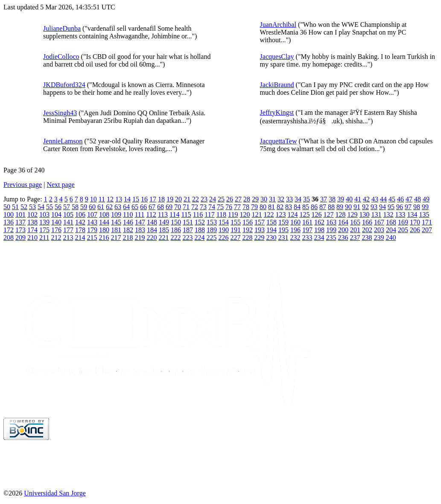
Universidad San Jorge (55, 493)
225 (211, 237)
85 (306, 207)
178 (80, 230)
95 (391, 207)
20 (178, 199)
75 (220, 207)
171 (427, 222)
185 (164, 230)
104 (56, 214)
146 (128, 222)
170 (415, 222)
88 (331, 207)
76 (229, 207)
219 (140, 237)
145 (116, 222)
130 (364, 214)
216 (104, 237)
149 (164, 222)
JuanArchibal (278, 25)
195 (283, 230)
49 (426, 199)
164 (343, 222)
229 (259, 237)
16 (144, 199)
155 (236, 222)
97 (408, 207)
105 (68, 214)
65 (135, 207)
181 (116, 230)
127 (328, 214)
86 (314, 207)
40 (349, 199)
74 (212, 207)
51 (15, 207)
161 (307, 222)
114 (174, 214)
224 (199, 237)
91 (357, 207)
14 (127, 199)
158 (272, 222)
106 (80, 214)
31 (272, 199)
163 (331, 222)
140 (56, 222)
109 (116, 214)
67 (152, 207)
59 (84, 207)
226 (223, 237)
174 (32, 230)
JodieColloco (61, 57)
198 (319, 230)
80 (263, 207)
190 (224, 230)
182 (128, 230)
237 (355, 237)
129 (352, 214)
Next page (60, 185)
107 (92, 214)
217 (116, 237)
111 (139, 214)
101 (20, 214)
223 (187, 237)
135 (424, 214)
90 (348, 207)
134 (412, 214)
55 (50, 207)
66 (143, 207)
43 (375, 199)
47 (409, 199)
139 (44, 222)
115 (186, 214)
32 (281, 199)
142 (80, 222)
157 (260, 222)
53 (32, 207)
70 (178, 207)
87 (323, 207)
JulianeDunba (62, 28)
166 (367, 222)
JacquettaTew (279, 141)
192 (248, 230)
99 (425, 207)
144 (104, 222)
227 (235, 237)
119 (233, 214)
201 (355, 230)
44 (383, 199)
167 (379, 222)
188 (200, 230)
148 (152, 222)
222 (175, 237)
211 (44, 237)
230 (271, 237)
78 (246, 207)
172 (9, 230)
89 (340, 207)
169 (403, 222)
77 (237, 207)
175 (44, 230)
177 (68, 230)
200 (343, 230)
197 (307, 230)
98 (417, 207)
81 (272, 207)
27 (238, 199)
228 (247, 237)
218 (128, 237)
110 (128, 214)
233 (307, 237)
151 (188, 222)
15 (136, 199)
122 (269, 214)
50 (7, 207)
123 (280, 214)
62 (109, 207)
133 (400, 214)
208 (9, 237)
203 (379, 230)
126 (316, 214)
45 (392, 199)
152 (200, 222)
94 (383, 207)
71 (186, 207)
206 (415, 230)
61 (101, 207)
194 (272, 230)
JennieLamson (63, 141)
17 (153, 199)
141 (68, 222)
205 (403, 230)
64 (126, 207)
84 (297, 207)
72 (195, 207)
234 (319, 237)
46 (400, 199)
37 (324, 199)
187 (188, 230)
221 (164, 237)
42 (366, 199)
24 (213, 199)
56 (58, 207)
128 (340, 214)
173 (20, 230)
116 (198, 214)
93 (374, 207)
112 (151, 214)
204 (391, 230)
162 (319, 222)
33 (289, 199)
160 (295, 222)
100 (9, 214)
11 (102, 199)
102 (32, 214)
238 (367, 237)
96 (400, 207)
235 (331, 237)
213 (68, 237)
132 (388, 214)
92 (365, 207)
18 (161, 199)
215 (92, 237)
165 (355, 222)
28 (247, 199)
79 (254, 207)
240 (391, 237)
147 (140, 222)
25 (221, 199)
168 (391, 222)
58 (75, 207)
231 (283, 237)
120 (245, 214)
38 (332, 199)
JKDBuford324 (64, 85)
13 (119, 199)
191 (236, 230)
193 (260, 230)
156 (248, 222)
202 (367, 230)
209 (20, 237)
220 (152, 237)
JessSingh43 (60, 113)
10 (93, 199)
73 (203, 207)
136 (9, 222)
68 (161, 207)
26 (230, 199)
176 (56, 230)
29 (255, 199)
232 (295, 237)
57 (67, 207)
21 (187, 199)
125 (304, 214)
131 (376, 214)
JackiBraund (277, 85)
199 (331, 230)
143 (92, 222)
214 (80, 237)
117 (209, 214)
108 (104, 214)
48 (418, 199)
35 (307, 199)
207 (427, 230)
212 (56, 237)
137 (20, 222)
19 (170, 199)
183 (140, 230)
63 (118, 207)
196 (295, 230)
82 (280, 207)
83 (289, 207)
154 (224, 222)
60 (92, 207)
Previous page (23, 185)
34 (298, 199)
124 (292, 214)
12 (110, 199)
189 (212, 230)
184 (152, 230)
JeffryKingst (277, 112)
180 (104, 230)
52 (24, 207)
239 (379, 237)
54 (41, 207)
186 (176, 230)
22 (196, 199)
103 (44, 214)
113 (163, 214)
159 (283, 222)
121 (257, 214)
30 (264, 199)
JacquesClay (277, 57)
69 (169, 207)
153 (212, 222)
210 (32, 237)
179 (92, 230)
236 (343, 237)
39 (341, 199)
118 (221, 214)
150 (176, 222)
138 (32, 222)
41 (358, 199)
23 (204, 199)
